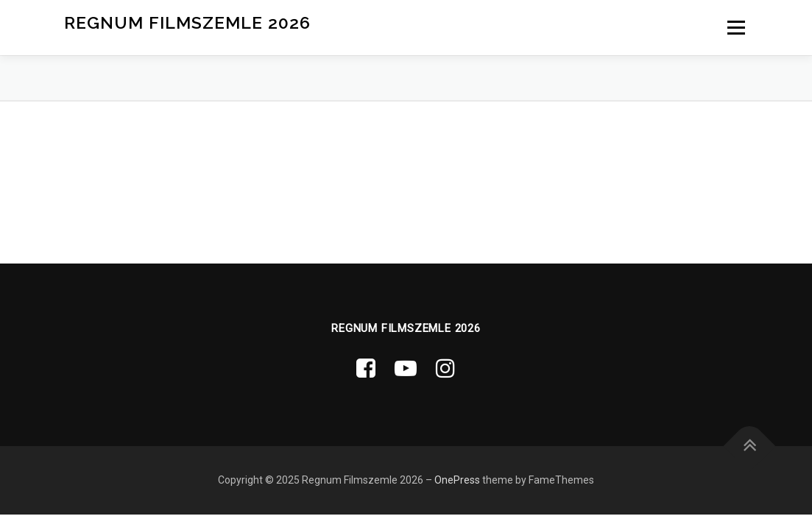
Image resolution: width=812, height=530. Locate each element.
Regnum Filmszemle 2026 (187, 22)
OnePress (457, 480)
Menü (736, 27)
